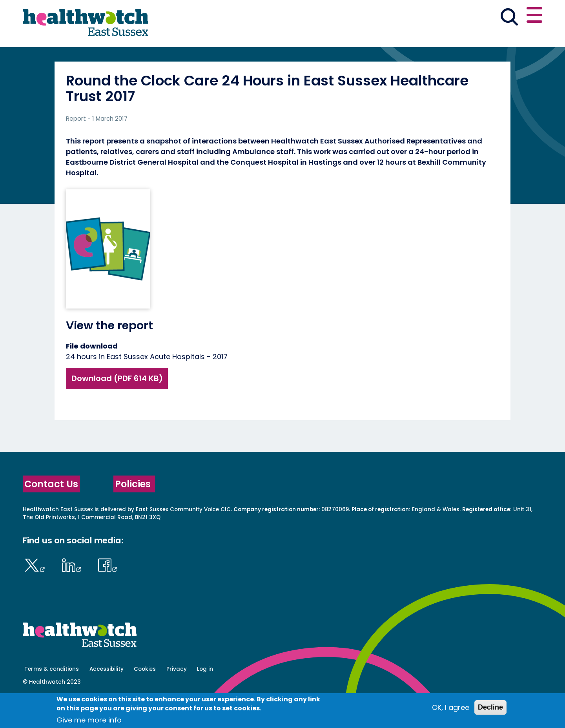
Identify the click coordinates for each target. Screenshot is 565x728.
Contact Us (51, 511)
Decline (490, 707)
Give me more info (89, 720)
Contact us (505, 16)
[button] (427, 17)
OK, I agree (451, 707)
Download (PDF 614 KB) (117, 406)
